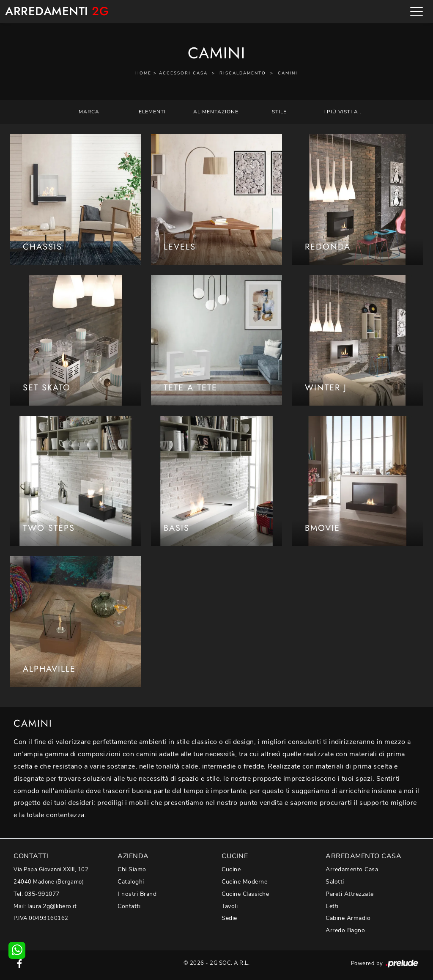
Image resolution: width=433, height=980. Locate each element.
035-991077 (42, 894)
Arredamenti (57, 12)
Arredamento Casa (352, 869)
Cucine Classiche (245, 894)
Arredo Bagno (345, 930)
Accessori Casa (183, 73)
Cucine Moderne (244, 882)
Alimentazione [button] (216, 112)
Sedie (229, 918)
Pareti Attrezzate (350, 894)
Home (143, 73)
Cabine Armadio (348, 918)
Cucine (231, 869)
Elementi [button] (152, 112)
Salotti (335, 882)
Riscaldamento (243, 73)
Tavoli (230, 906)
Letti (332, 906)
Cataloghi (131, 882)
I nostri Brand (137, 894)
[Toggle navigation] (417, 11)
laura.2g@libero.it (52, 906)
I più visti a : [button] (343, 112)
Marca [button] (89, 112)
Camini (288, 73)
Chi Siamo (132, 869)
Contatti (129, 906)
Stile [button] (279, 112)
